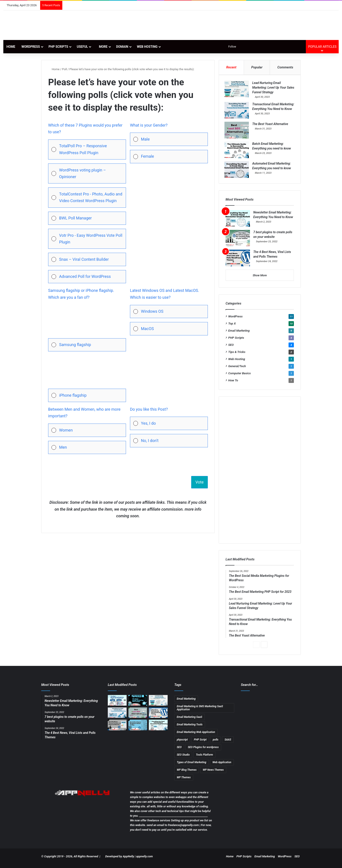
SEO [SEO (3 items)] (179, 751)
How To (233, 384)
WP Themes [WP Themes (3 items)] (184, 781)
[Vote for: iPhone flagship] (87, 379)
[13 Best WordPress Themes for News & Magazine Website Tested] (117, 729)
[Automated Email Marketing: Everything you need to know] (238, 172)
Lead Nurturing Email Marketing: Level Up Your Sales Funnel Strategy (270, 89)
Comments (285, 67)
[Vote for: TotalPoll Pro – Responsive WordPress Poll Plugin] (87, 149)
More (102, 47)
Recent (231, 67)
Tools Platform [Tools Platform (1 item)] (204, 758)
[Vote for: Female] (169, 157)
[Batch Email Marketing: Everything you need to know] (238, 152)
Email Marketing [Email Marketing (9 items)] (186, 702)
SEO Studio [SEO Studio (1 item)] (183, 758)
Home (11, 47)
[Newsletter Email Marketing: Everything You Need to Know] (238, 222)
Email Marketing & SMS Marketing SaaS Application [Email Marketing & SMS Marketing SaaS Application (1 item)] (200, 711)
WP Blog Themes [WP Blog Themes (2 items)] (187, 773)
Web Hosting (147, 47)
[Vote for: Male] (169, 139)
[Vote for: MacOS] (169, 329)
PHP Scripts (58, 47)
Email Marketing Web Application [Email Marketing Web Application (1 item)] (196, 736)
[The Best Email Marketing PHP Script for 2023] (138, 704)
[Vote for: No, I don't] (169, 441)
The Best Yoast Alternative (271, 127)
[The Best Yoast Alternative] (238, 133)
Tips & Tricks (237, 356)
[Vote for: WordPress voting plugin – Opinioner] (87, 173)
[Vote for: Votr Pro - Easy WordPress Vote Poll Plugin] (87, 239)
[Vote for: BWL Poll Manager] (87, 218)
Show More (260, 279)
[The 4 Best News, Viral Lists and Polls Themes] (238, 262)
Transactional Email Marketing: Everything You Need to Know (271, 110)
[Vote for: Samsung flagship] (87, 328)
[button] (91, 149)
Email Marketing (239, 334)
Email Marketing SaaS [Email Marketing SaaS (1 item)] (190, 721)
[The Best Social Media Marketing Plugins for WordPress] (117, 704)
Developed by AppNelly (120, 860)
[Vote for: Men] (87, 448)
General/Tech (237, 370)
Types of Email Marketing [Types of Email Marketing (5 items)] (192, 766)
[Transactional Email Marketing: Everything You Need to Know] (238, 111)
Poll (65, 69)
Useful (82, 47)
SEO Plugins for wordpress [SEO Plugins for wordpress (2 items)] (203, 751)
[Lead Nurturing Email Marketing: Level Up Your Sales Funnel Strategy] (238, 90)
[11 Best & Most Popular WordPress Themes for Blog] (138, 729)
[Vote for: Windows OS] (169, 312)
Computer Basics (240, 377)
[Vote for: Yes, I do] (169, 423)
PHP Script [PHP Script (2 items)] (200, 743)
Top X (232, 327)
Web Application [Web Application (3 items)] (222, 766)
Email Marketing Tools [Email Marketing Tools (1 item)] (190, 728)
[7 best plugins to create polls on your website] (238, 242)
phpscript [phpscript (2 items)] (182, 743)
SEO (231, 348)
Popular (257, 67)
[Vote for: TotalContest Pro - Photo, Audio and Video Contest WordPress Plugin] (87, 197)
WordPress (31, 47)
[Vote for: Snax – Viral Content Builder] (87, 259)
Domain (122, 47)
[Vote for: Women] (87, 430)
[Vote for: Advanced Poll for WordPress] (87, 277)
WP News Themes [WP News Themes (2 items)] (213, 773)
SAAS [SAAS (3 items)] (228, 743)
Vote (199, 482)
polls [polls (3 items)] (215, 743)
